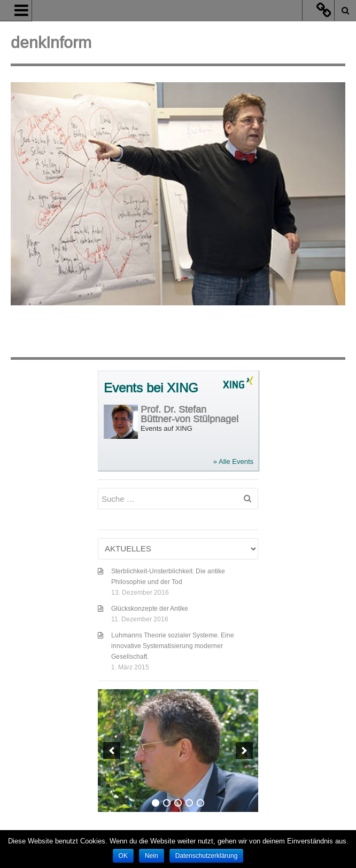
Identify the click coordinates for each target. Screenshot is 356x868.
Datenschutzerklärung (207, 856)
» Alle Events (233, 461)
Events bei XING (151, 388)
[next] (244, 751)
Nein (152, 856)
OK (123, 856)
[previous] (112, 751)
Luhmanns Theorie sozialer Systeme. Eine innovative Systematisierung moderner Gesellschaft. (173, 646)
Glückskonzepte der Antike (150, 608)
